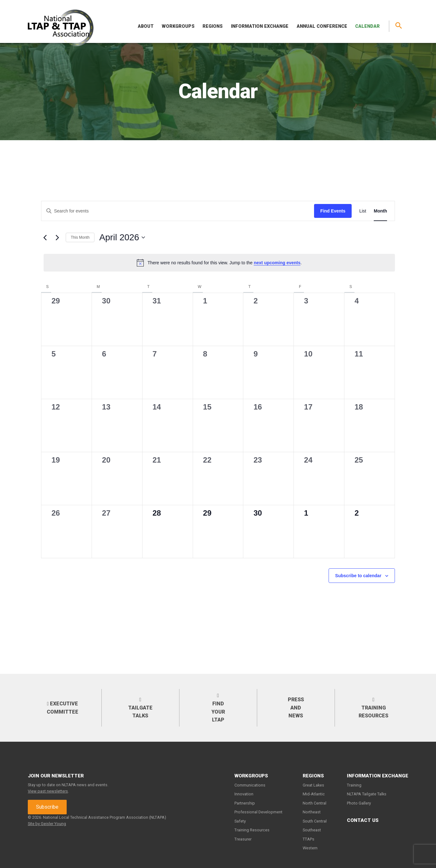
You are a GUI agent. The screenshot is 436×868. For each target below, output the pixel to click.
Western (310, 848)
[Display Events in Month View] (380, 211)
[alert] (219, 263)
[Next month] (57, 237)
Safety (240, 821)
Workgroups (178, 26)
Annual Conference (322, 26)
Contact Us (363, 820)
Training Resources (373, 708)
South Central (315, 821)
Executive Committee (63, 708)
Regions (213, 26)
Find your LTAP (218, 708)
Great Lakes (313, 785)
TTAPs (309, 839)
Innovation (244, 794)
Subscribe (47, 807)
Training (354, 785)
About (146, 26)
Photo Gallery (359, 803)
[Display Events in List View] (363, 211)
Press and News (296, 708)
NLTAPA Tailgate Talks (367, 794)
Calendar (367, 26)
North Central (315, 803)
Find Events (333, 211)
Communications (250, 785)
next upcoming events (277, 263)
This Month (80, 237)
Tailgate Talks (140, 708)
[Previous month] (45, 237)
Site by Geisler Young (47, 824)
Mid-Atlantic (314, 794)
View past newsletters (48, 791)
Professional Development (258, 812)
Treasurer (243, 839)
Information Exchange (260, 26)
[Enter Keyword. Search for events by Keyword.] (178, 211)
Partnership (245, 803)
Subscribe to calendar (358, 576)
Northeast (312, 812)
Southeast (312, 830)
